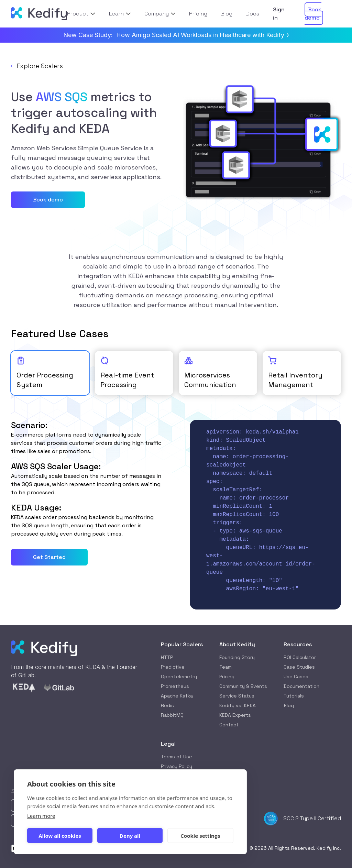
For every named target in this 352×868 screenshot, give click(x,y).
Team (225, 667)
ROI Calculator (300, 657)
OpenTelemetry (179, 677)
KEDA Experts (235, 715)
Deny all (130, 836)
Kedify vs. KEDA (238, 705)
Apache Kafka (177, 696)
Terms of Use (177, 757)
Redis (167, 705)
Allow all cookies (60, 836)
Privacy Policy (177, 766)
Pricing (227, 677)
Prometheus (175, 686)
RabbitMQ (172, 715)
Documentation (301, 686)
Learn (120, 14)
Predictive (173, 667)
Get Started (49, 557)
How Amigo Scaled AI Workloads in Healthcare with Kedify (202, 35)
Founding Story (237, 657)
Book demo (48, 200)
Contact (229, 725)
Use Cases (296, 677)
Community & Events (243, 686)
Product (81, 14)
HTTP (167, 657)
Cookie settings (200, 836)
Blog (289, 705)
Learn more (41, 816)
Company (160, 14)
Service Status (237, 696)
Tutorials (294, 696)
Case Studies (299, 667)
